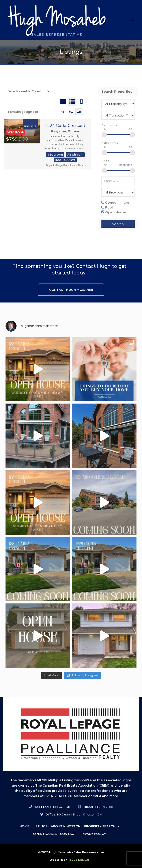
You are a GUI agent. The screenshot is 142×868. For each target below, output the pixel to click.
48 (79, 112)
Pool (107, 207)
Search (118, 224)
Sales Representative (57, 35)
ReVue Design (69, 860)
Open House (114, 212)
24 (71, 112)
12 (63, 112)
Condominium (115, 202)
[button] (133, 20)
